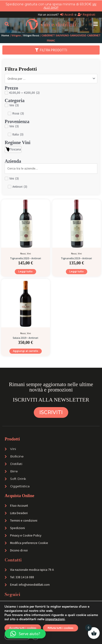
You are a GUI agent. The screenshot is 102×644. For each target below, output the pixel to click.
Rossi (23, 254)
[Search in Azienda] (51, 169)
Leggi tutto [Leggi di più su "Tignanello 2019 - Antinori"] (77, 272)
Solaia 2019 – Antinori (25, 338)
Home (5, 35)
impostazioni (69, 619)
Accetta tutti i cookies (24, 628)
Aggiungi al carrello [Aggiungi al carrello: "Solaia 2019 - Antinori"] (26, 351)
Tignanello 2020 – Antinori (26, 258)
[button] (96, 24)
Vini (29, 254)
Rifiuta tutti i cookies (63, 628)
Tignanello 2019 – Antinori (76, 258)
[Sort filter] (51, 79)
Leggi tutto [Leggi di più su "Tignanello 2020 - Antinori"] (25, 272)
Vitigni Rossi (31, 35)
